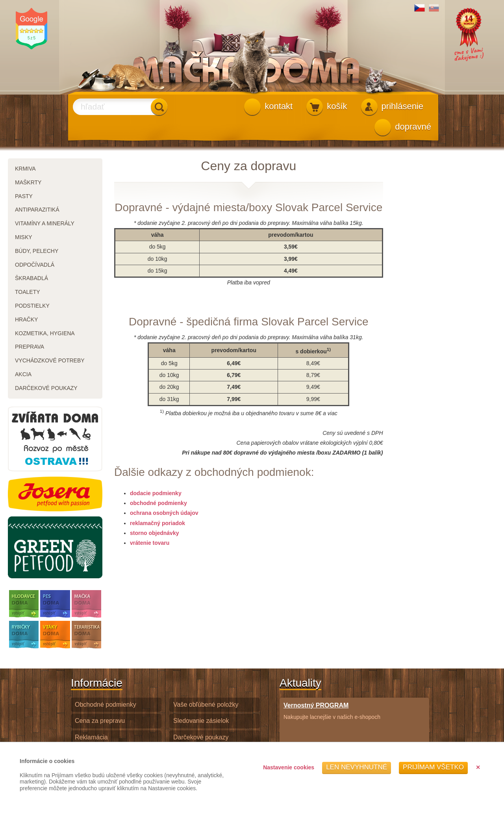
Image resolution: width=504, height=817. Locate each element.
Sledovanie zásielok (201, 721)
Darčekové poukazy (201, 737)
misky (24, 237)
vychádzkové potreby (50, 360)
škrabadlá (31, 278)
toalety (28, 292)
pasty (24, 196)
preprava (30, 347)
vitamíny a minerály (45, 223)
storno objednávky (154, 533)
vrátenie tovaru (150, 543)
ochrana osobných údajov (164, 513)
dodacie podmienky (156, 493)
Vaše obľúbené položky (206, 705)
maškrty (28, 182)
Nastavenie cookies (289, 767)
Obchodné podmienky (106, 705)
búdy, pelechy (37, 251)
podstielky (32, 306)
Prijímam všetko (433, 767)
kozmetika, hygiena (45, 333)
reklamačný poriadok (157, 523)
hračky (26, 319)
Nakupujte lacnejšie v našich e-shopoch (332, 711)
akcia (23, 374)
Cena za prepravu (100, 721)
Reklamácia (91, 737)
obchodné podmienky (158, 503)
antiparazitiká (37, 210)
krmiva (25, 169)
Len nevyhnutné (357, 767)
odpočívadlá (35, 265)
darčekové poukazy (46, 388)
